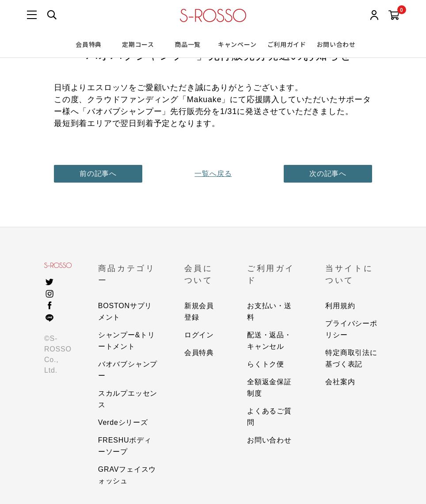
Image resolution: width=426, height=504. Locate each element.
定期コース (138, 44)
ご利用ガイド (287, 44)
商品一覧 (188, 44)
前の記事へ (98, 174)
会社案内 (340, 382)
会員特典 (89, 44)
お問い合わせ (336, 44)
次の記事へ (328, 174)
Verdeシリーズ (123, 422)
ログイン (199, 335)
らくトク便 (266, 364)
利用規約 (340, 306)
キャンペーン (237, 44)
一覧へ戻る (213, 174)
